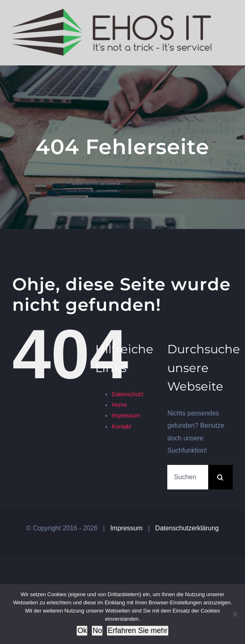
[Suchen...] (188, 477)
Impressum (126, 415)
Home (119, 405)
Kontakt (121, 426)
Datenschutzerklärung (187, 528)
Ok (82, 631)
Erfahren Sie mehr (137, 631)
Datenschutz (128, 394)
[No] (235, 614)
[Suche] (220, 477)
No (97, 631)
